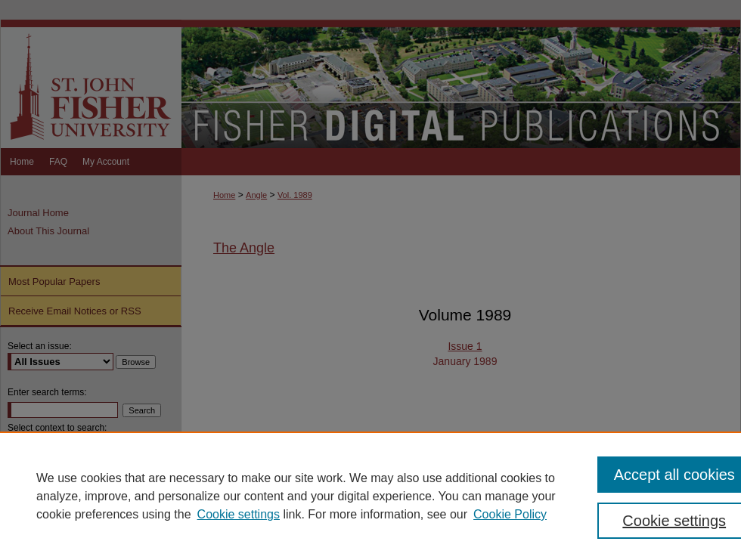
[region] (370, 496)
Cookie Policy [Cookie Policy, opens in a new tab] (510, 514)
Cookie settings (239, 514)
